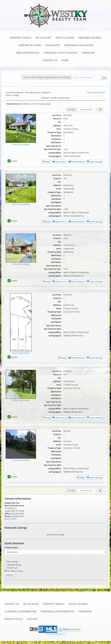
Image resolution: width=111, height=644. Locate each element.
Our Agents (53, 45)
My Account (43, 38)
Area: (59, 129)
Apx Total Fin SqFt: (53, 149)
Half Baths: (56, 142)
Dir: (60, 122)
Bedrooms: (56, 136)
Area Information (28, 53)
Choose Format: (13, 104)
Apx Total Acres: (54, 146)
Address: (57, 126)
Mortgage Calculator (79, 45)
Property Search (21, 38)
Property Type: (54, 132)
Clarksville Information (20, 611)
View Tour (59, 162)
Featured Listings (90, 38)
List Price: (57, 115)
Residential (25, 104)
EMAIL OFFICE (11, 519)
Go (104, 77)
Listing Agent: (55, 156)
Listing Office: (55, 153)
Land (33, 104)
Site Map (32, 619)
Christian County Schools (61, 53)
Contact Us (50, 60)
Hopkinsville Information (57, 611)
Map (46, 162)
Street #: (57, 119)
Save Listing (94, 162)
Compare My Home (29, 45)
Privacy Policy (14, 619)
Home (65, 60)
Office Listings (65, 38)
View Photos (76, 162)
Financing (88, 53)
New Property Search (96, 92)
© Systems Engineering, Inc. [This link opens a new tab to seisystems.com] (55, 634)
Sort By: (72, 109)
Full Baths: (56, 139)
